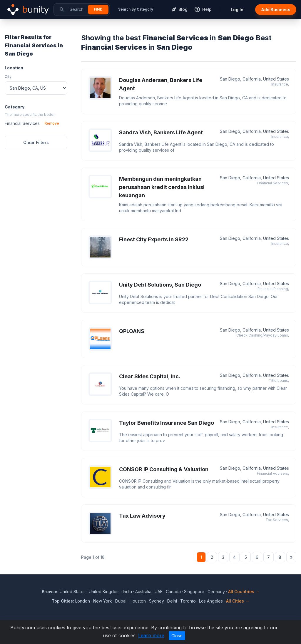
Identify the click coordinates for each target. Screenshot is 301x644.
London (83, 601)
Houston (138, 601)
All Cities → (238, 601)
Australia (143, 592)
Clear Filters (36, 142)
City (8, 77)
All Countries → (244, 592)
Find (98, 9)
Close (177, 636)
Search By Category (136, 9)
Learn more (151, 635)
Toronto (188, 601)
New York (103, 601)
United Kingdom (104, 592)
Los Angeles (211, 601)
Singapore (194, 592)
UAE (159, 592)
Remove (52, 123)
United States (73, 592)
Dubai (121, 601)
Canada (173, 592)
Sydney (157, 601)
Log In (237, 10)
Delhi (172, 601)
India (127, 592)
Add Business (276, 10)
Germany (216, 592)
